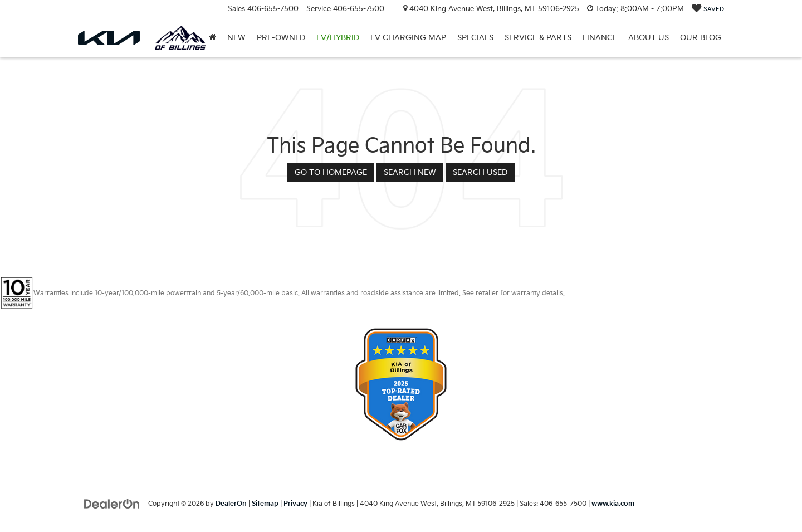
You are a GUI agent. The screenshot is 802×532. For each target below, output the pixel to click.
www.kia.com (613, 504)
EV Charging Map (408, 38)
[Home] (212, 38)
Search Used (480, 172)
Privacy (295, 504)
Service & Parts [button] (538, 38)
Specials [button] (475, 38)
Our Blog (701, 38)
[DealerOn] (112, 503)
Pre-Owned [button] (281, 38)
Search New (410, 172)
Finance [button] (600, 38)
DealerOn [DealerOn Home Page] (231, 504)
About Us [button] (649, 38)
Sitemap (265, 504)
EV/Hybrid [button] (338, 38)
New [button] (236, 38)
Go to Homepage (331, 172)
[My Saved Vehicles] (708, 9)
